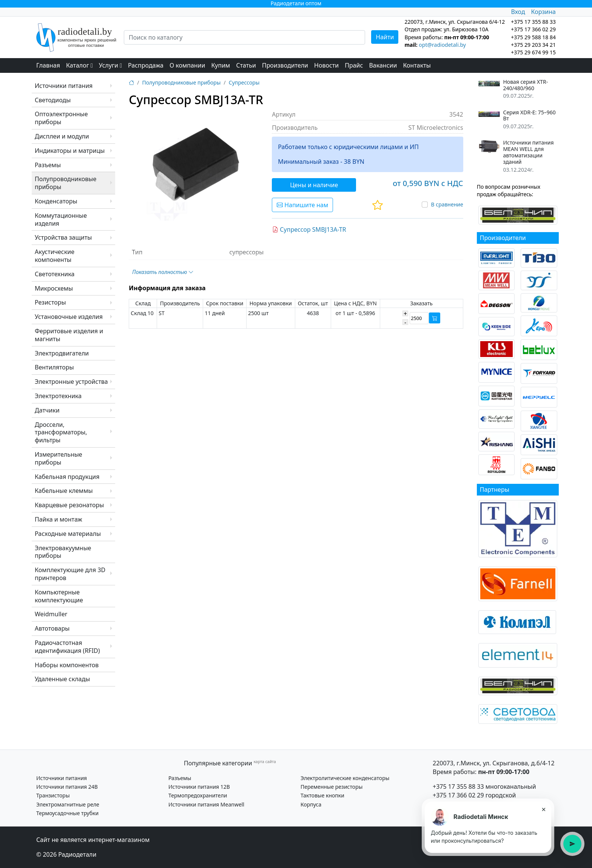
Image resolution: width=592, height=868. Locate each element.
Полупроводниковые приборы (66, 183)
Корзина (543, 12)
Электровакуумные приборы (63, 552)
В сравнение (447, 204)
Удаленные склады (62, 679)
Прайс (354, 65)
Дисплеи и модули (62, 136)
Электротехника (58, 396)
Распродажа (146, 65)
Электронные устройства (71, 382)
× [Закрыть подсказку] (543, 809)
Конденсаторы (56, 201)
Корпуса (311, 804)
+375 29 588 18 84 (533, 37)
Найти (385, 37)
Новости (326, 65)
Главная (48, 65)
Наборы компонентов (67, 665)
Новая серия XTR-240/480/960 (525, 85)
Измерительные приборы (59, 458)
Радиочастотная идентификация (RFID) (67, 647)
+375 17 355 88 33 (458, 786)
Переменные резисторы (331, 787)
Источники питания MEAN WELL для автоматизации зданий (528, 152)
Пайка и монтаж (59, 519)
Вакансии (383, 65)
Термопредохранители (198, 795)
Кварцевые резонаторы (69, 505)
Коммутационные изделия (61, 219)
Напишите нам (302, 205)
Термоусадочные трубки (67, 813)
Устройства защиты (63, 237)
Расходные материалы (68, 534)
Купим (220, 65)
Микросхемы (54, 288)
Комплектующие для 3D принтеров (70, 574)
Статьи (246, 65)
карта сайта (265, 762)
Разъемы (48, 165)
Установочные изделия (69, 317)
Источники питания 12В (199, 787)
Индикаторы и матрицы (70, 151)
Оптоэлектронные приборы (61, 118)
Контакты (417, 65)
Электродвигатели (62, 353)
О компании (187, 65)
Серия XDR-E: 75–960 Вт (529, 116)
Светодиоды (53, 100)
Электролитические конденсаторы (345, 778)
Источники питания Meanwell (206, 804)
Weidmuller (51, 614)
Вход (518, 12)
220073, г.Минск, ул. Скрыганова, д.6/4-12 (494, 763)
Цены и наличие (314, 185)
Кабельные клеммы (64, 491)
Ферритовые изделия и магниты (69, 335)
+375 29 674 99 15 (533, 52)
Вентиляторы (54, 367)
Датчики (47, 410)
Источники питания (64, 86)
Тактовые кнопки (322, 795)
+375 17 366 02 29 (458, 795)
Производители (285, 65)
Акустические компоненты (55, 256)
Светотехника (55, 274)
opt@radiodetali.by (442, 45)
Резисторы (50, 302)
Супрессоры (244, 82)
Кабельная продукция (67, 477)
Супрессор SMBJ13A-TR (309, 229)
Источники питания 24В (67, 787)
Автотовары (52, 628)
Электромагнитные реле (68, 804)
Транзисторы (53, 795)
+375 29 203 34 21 (533, 45)
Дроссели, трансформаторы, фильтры (61, 432)
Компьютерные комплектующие (59, 596)
